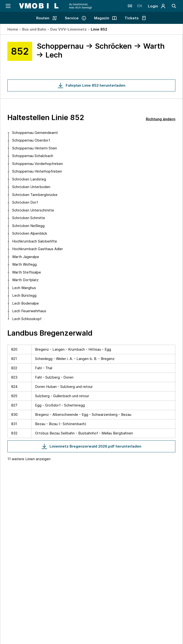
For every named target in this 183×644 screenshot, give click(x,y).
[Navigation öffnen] (8, 6)
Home (13, 29)
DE (130, 6)
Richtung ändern (161, 119)
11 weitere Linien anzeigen (29, 459)
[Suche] (174, 6)
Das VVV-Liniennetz (69, 29)
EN (140, 6)
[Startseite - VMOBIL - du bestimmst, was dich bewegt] (55, 6)
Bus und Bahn (34, 29)
